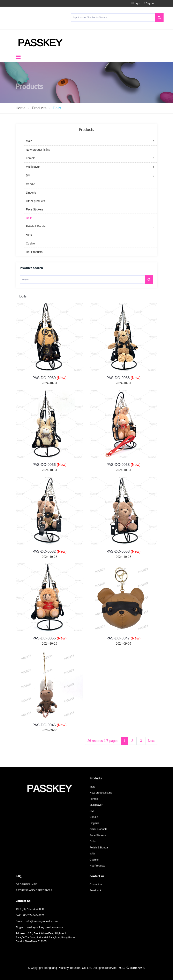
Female (94, 804)
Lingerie (94, 828)
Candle (94, 822)
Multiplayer (96, 810)
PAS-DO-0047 (124, 641)
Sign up (150, 3)
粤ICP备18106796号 (132, 968)
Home (21, 108)
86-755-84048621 (34, 916)
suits (92, 859)
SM (92, 816)
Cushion (95, 865)
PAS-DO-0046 (50, 728)
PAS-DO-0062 (50, 554)
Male (92, 792)
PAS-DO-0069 (50, 381)
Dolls (23, 299)
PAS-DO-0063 (124, 468)
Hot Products (97, 871)
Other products (98, 834)
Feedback (95, 896)
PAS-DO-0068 (124, 381)
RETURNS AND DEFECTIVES (34, 896)
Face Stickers (98, 841)
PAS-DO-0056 (50, 641)
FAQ (18, 881)
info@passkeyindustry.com (42, 922)
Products (39, 108)
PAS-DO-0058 (124, 554)
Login (136, 3)
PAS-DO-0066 (50, 468)
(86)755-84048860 (33, 910)
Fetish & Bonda (99, 853)
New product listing (101, 798)
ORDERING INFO (26, 890)
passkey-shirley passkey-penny (44, 929)
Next (151, 744)
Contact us (97, 881)
